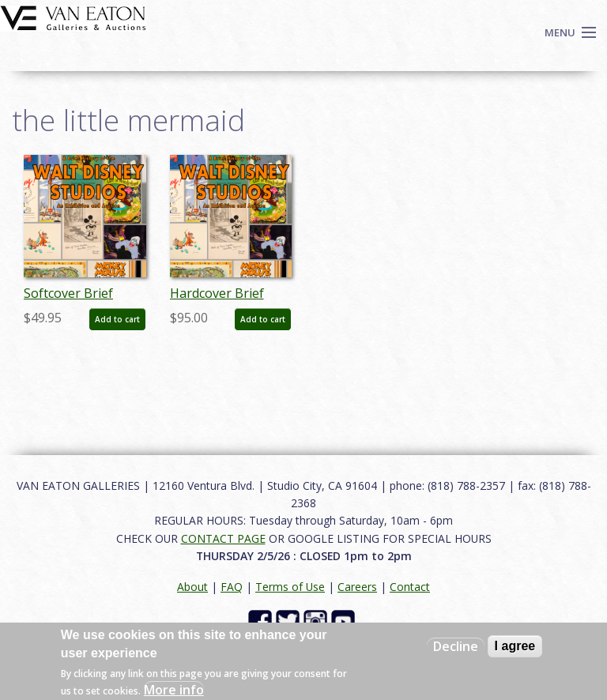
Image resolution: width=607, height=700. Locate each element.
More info (174, 690)
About (192, 587)
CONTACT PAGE (223, 538)
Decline (456, 646)
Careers (357, 587)
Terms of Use (290, 587)
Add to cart (117, 319)
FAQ (232, 587)
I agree (515, 646)
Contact (410, 587)
